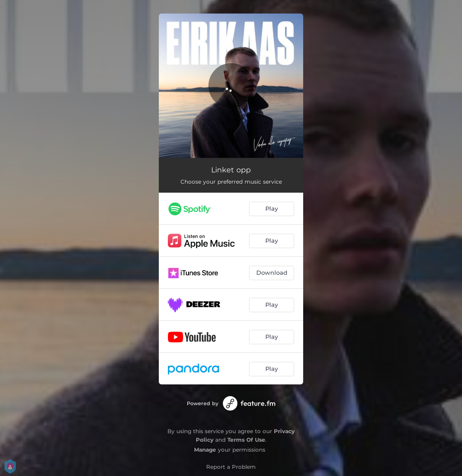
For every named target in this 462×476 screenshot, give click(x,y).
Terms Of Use (246, 440)
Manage (205, 450)
